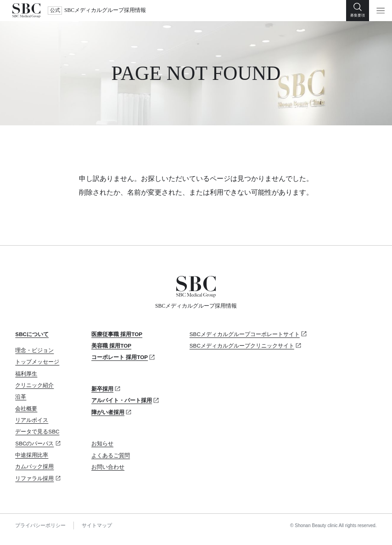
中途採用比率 (32, 455)
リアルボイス (32, 420)
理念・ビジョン (34, 350)
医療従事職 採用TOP (117, 334)
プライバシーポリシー (40, 525)
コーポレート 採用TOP (120, 357)
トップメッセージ (37, 362)
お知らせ (102, 443)
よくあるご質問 (111, 455)
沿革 (21, 396)
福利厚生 (26, 374)
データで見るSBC (37, 431)
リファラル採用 (34, 478)
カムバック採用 (34, 466)
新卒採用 (102, 389)
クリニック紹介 (34, 385)
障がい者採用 (108, 412)
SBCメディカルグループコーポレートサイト (245, 334)
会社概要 (26, 408)
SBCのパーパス (34, 443)
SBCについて (32, 334)
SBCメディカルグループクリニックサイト (242, 346)
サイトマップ (97, 525)
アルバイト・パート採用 (122, 400)
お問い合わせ (108, 467)
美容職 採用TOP (111, 346)
